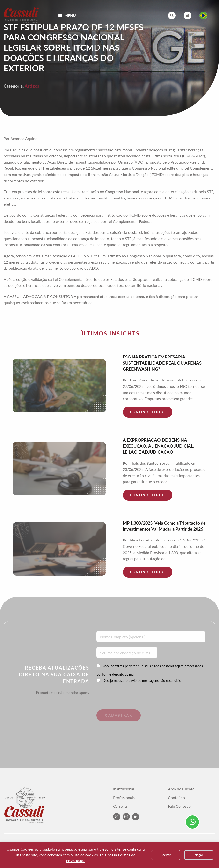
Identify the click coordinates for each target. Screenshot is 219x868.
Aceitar (166, 855)
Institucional (124, 789)
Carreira (120, 806)
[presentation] (130, 700)
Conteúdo (176, 798)
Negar (199, 855)
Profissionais (124, 798)
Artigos (32, 86)
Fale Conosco (179, 806)
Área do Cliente (181, 789)
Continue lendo (148, 412)
